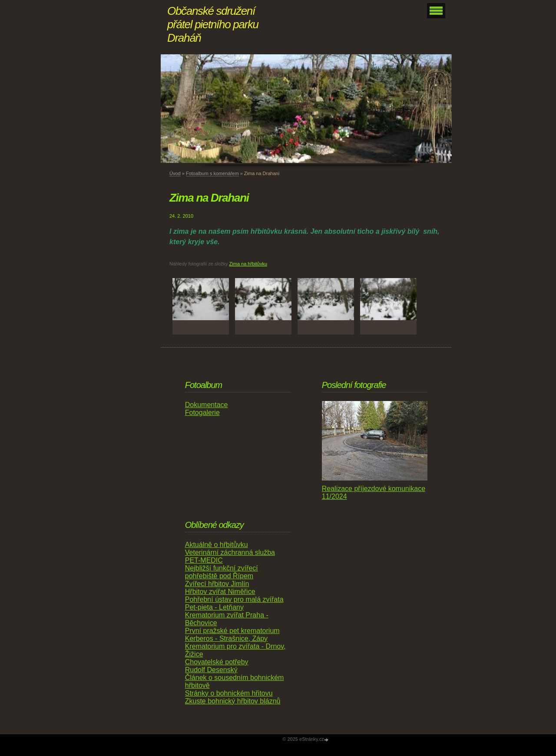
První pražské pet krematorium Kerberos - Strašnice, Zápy (232, 635)
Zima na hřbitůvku (248, 264)
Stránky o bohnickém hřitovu (229, 693)
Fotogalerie (202, 413)
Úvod (175, 173)
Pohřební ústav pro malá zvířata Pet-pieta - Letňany (234, 603)
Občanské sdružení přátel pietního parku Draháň (213, 24)
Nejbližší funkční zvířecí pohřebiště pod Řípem (222, 572)
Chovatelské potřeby (217, 662)
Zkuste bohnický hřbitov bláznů (233, 701)
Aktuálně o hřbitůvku (217, 545)
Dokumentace (207, 405)
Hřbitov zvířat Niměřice (220, 592)
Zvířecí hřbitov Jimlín (217, 584)
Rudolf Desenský (211, 670)
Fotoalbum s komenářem (212, 173)
